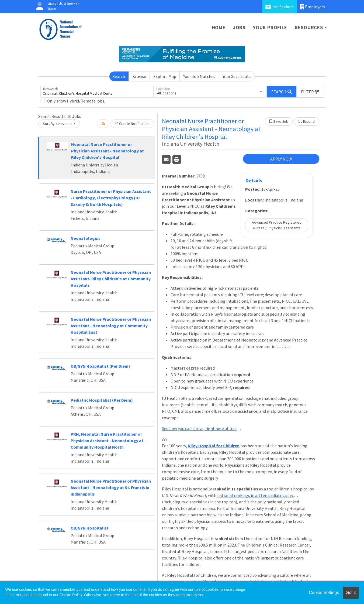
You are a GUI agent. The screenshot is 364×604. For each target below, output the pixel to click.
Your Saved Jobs (237, 76)
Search (119, 76)
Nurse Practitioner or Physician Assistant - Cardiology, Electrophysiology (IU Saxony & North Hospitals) (111, 198)
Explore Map (165, 76)
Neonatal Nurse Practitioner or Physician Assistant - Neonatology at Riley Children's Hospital (108, 151)
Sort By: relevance (58, 124)
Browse (139, 76)
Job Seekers (280, 7)
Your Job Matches (199, 76)
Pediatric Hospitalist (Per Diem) (102, 400)
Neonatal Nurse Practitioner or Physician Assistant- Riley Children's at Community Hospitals (111, 279)
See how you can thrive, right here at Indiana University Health (202, 428)
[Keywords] (97, 92)
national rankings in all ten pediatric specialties (258, 495)
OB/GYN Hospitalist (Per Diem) (100, 366)
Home (219, 27)
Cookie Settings (324, 593)
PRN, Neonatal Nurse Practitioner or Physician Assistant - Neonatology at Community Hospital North (107, 441)
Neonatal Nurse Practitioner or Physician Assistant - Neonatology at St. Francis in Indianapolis (111, 487)
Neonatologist (85, 238)
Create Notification (132, 124)
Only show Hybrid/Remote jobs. (76, 101)
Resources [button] (309, 27)
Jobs (239, 27)
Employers (313, 7)
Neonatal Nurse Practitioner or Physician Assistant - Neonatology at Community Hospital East (111, 326)
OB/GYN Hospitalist (90, 528)
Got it (351, 593)
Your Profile (270, 27)
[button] (310, 92)
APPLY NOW (281, 159)
